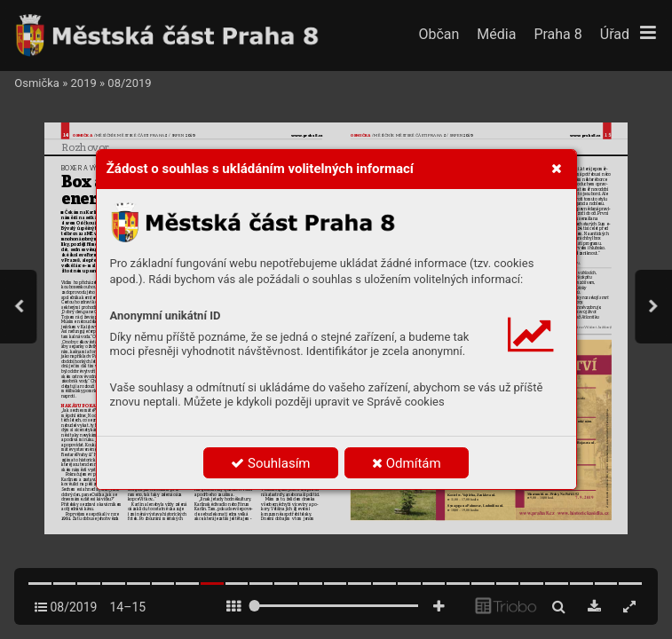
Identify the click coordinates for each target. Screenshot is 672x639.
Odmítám (407, 463)
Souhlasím (270, 463)
